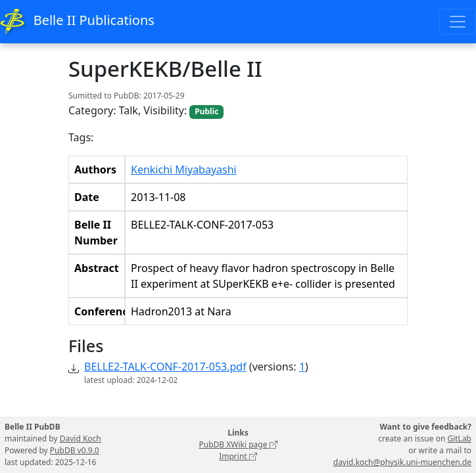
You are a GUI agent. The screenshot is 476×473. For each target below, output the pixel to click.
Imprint (238, 456)
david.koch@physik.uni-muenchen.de (402, 462)
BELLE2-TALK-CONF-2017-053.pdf (165, 367)
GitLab (459, 439)
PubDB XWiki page (238, 444)
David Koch (81, 439)
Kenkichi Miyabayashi (184, 169)
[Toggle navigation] (458, 22)
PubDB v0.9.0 (75, 450)
